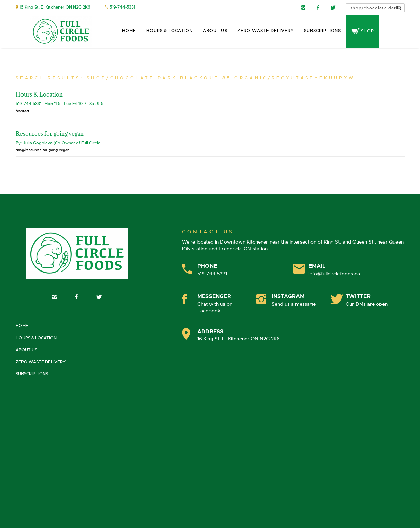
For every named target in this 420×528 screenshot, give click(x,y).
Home (129, 31)
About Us (215, 31)
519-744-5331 (122, 7)
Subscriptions (322, 31)
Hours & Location (170, 31)
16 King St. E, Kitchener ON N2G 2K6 (55, 7)
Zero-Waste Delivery (266, 31)
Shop (363, 31)
